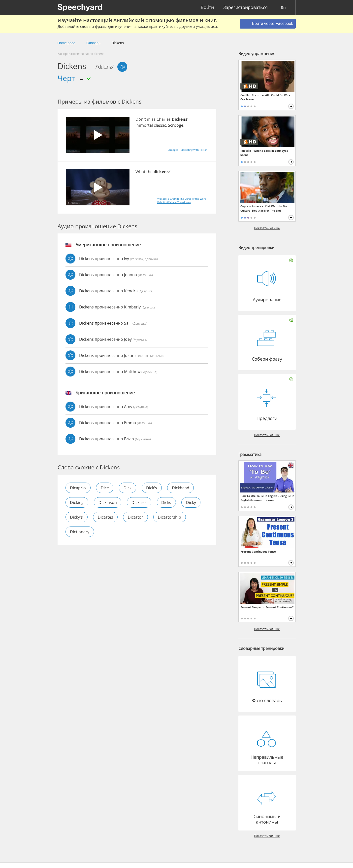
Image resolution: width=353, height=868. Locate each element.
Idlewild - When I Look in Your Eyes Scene (264, 153)
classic (160, 125)
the (149, 172)
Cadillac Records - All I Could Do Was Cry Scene (265, 97)
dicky (192, 502)
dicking (77, 502)
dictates (106, 517)
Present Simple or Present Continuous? (267, 607)
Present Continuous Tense (258, 551)
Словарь (93, 43)
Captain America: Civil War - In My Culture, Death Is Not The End (264, 208)
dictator (136, 517)
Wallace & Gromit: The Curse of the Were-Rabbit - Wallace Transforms (182, 200)
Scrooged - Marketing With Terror (187, 150)
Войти (207, 8)
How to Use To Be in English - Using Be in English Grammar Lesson (267, 498)
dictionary (80, 532)
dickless (140, 502)
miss (151, 119)
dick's (152, 488)
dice (105, 488)
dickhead (181, 488)
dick (128, 488)
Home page (66, 43)
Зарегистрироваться (245, 8)
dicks (167, 502)
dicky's (77, 517)
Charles (164, 119)
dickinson (108, 502)
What (140, 172)
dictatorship (170, 517)
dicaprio (78, 488)
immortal (144, 125)
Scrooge (176, 125)
